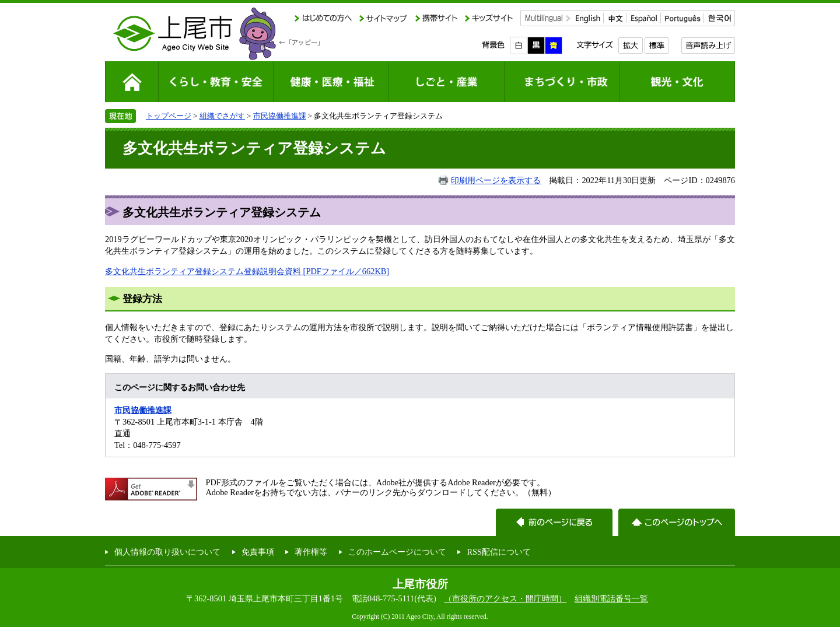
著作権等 (311, 552)
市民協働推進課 (280, 116)
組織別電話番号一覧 (611, 598)
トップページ (169, 116)
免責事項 (258, 552)
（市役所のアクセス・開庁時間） (505, 598)
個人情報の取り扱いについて (167, 552)
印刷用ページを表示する (496, 180)
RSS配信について (499, 552)
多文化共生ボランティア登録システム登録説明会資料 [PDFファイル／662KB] (247, 271)
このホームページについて (397, 552)
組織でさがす (222, 116)
